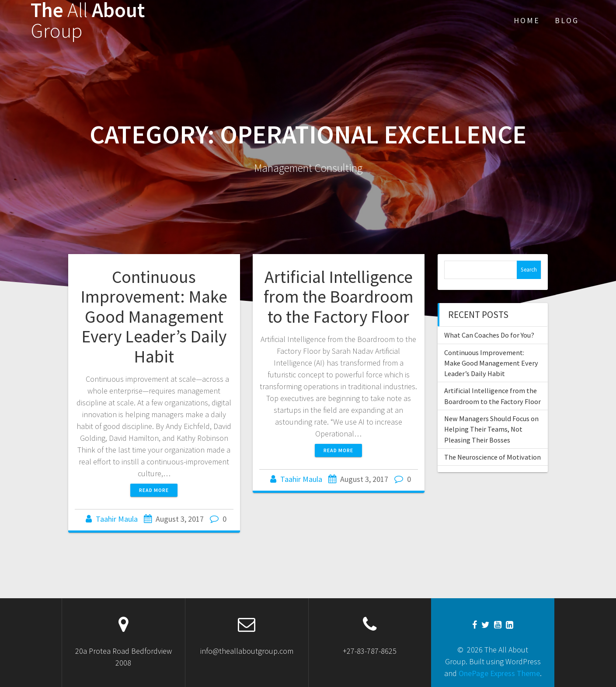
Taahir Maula (117, 519)
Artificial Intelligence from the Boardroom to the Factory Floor (339, 297)
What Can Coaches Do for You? (489, 335)
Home (527, 20)
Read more (154, 490)
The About (88, 21)
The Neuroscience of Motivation (492, 457)
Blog (567, 20)
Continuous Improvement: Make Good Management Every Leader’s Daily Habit (154, 317)
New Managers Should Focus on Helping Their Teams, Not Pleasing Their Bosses (491, 429)
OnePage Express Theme (499, 673)
